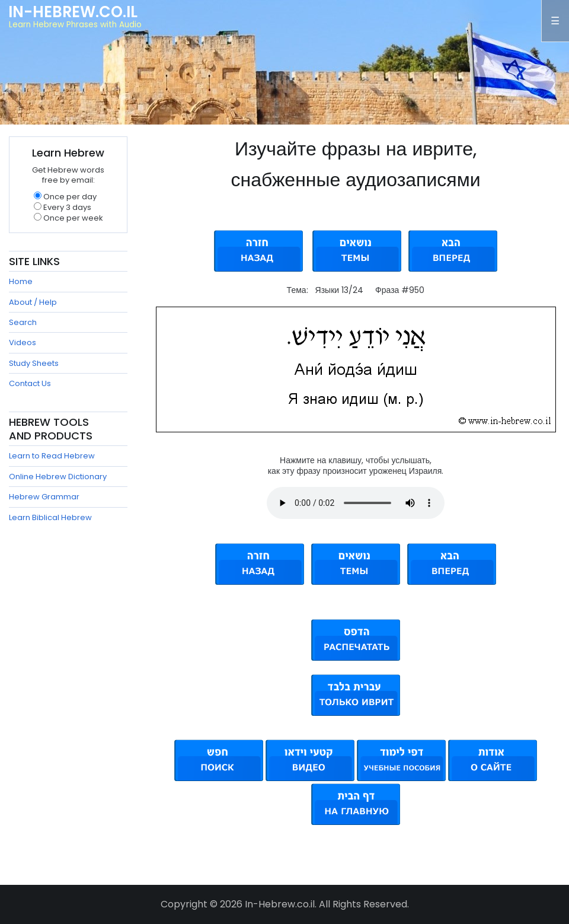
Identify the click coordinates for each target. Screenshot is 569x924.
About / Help (33, 302)
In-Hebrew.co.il (73, 12)
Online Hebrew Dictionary (58, 477)
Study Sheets (34, 363)
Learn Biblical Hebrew (50, 517)
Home (21, 281)
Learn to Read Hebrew (52, 456)
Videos (23, 342)
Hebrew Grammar (44, 497)
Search (23, 322)
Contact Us (30, 383)
